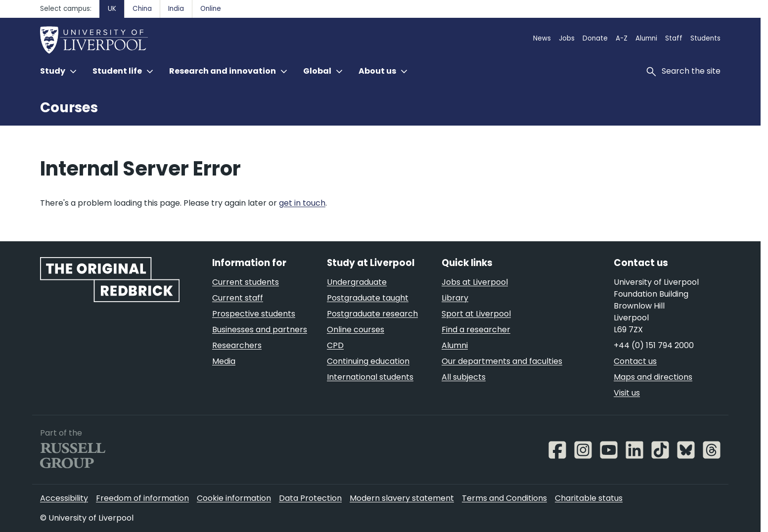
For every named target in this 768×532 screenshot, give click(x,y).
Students (705, 38)
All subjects (464, 377)
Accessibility (64, 498)
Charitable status (589, 498)
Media (224, 361)
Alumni (646, 38)
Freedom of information (142, 498)
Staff (674, 38)
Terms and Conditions (504, 498)
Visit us (627, 393)
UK (112, 9)
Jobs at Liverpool (475, 282)
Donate (595, 38)
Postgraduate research (372, 314)
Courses (69, 108)
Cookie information (234, 498)
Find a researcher (476, 330)
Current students (246, 282)
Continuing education (368, 361)
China (142, 9)
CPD (335, 345)
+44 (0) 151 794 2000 (654, 345)
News (542, 38)
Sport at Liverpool (476, 314)
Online (211, 9)
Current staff (238, 298)
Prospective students (254, 314)
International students (370, 377)
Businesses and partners (260, 330)
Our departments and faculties (502, 361)
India (176, 9)
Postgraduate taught (368, 298)
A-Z (622, 38)
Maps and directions (653, 377)
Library (455, 298)
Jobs (567, 38)
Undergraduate (357, 282)
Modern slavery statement (402, 498)
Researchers (237, 345)
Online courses (356, 330)
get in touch (302, 203)
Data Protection (310, 498)
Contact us (635, 361)
